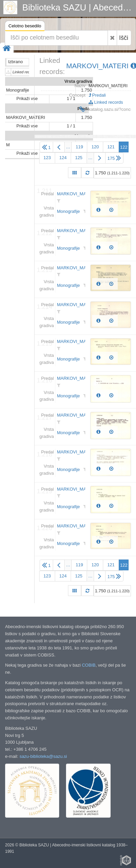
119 (80, 147)
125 (79, 158)
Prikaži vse (27, 98)
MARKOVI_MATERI (76, 194)
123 (47, 158)
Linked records (106, 102)
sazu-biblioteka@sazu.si (43, 756)
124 (63, 158)
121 (111, 147)
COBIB (89, 665)
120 (95, 147)
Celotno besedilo (25, 27)
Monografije (68, 211)
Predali (97, 95)
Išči (124, 38)
